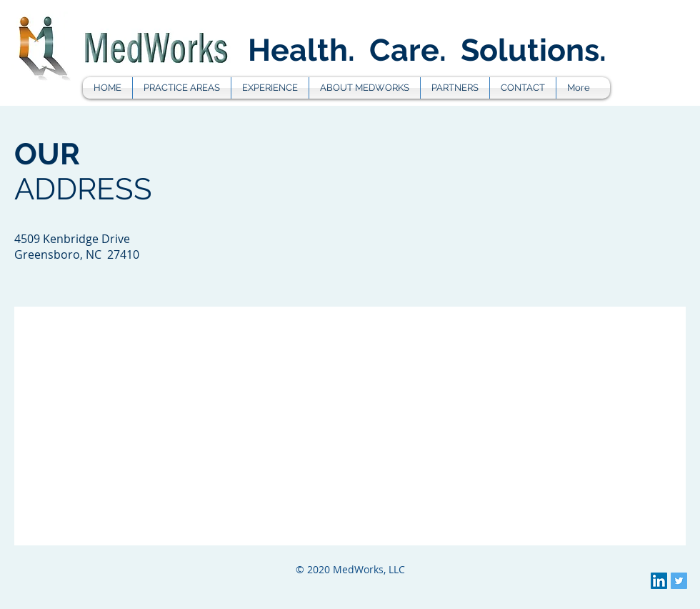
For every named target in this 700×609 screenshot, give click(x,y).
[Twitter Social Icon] (679, 581)
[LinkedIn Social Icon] (659, 581)
